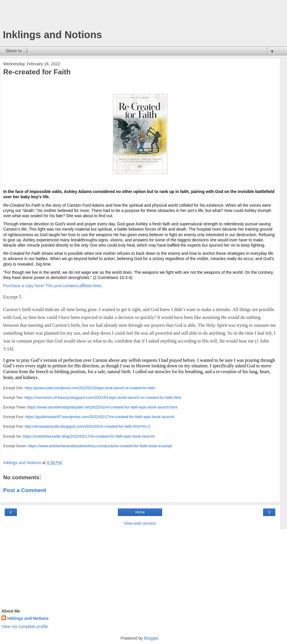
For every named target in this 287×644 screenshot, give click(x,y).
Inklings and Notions (52, 35)
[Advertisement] (140, 16)
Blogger (151, 638)
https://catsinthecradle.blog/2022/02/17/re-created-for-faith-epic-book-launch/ (89, 436)
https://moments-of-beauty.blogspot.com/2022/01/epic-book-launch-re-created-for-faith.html (103, 398)
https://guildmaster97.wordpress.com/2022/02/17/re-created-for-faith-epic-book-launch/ (100, 417)
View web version (140, 523)
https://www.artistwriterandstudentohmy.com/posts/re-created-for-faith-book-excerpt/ (100, 446)
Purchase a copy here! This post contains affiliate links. (53, 286)
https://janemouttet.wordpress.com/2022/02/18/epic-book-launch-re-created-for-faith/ (90, 388)
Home (140, 512)
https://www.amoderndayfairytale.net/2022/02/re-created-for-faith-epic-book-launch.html (102, 407)
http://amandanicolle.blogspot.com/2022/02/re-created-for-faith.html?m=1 (87, 426)
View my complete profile (25, 627)
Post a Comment (25, 490)
